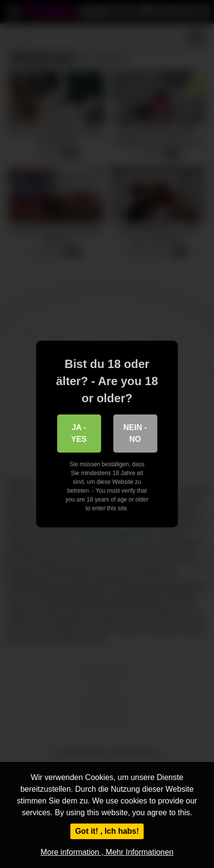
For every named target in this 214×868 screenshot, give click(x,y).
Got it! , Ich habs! (107, 831)
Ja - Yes (79, 433)
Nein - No (135, 433)
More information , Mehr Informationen (107, 852)
